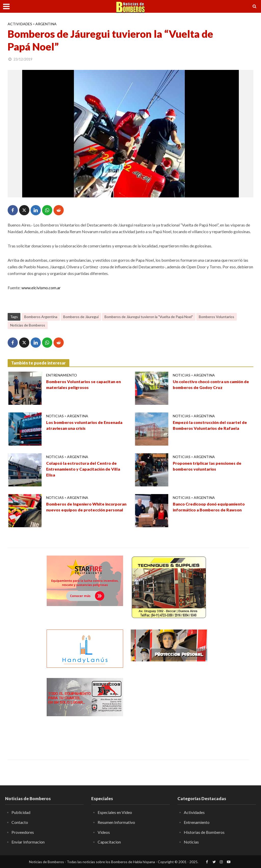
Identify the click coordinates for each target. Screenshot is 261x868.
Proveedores (23, 832)
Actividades (20, 24)
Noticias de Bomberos (28, 325)
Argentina (46, 24)
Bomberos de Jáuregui (81, 317)
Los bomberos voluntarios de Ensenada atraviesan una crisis (84, 425)
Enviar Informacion (28, 842)
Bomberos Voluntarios (217, 317)
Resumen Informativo (116, 822)
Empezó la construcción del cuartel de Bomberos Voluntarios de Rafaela (210, 425)
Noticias (182, 375)
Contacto (20, 822)
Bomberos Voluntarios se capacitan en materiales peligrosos (84, 385)
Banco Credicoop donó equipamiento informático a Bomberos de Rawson (209, 507)
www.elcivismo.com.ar (41, 288)
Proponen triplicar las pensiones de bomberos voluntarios (207, 466)
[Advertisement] (169, 710)
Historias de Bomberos (204, 832)
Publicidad (21, 812)
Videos (104, 832)
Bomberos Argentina (41, 317)
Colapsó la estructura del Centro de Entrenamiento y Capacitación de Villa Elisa (83, 469)
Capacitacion (109, 842)
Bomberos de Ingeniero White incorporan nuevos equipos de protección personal (76, 510)
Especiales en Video (115, 812)
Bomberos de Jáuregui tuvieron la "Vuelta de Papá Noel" (149, 317)
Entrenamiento (62, 375)
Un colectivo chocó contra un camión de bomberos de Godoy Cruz (211, 385)
